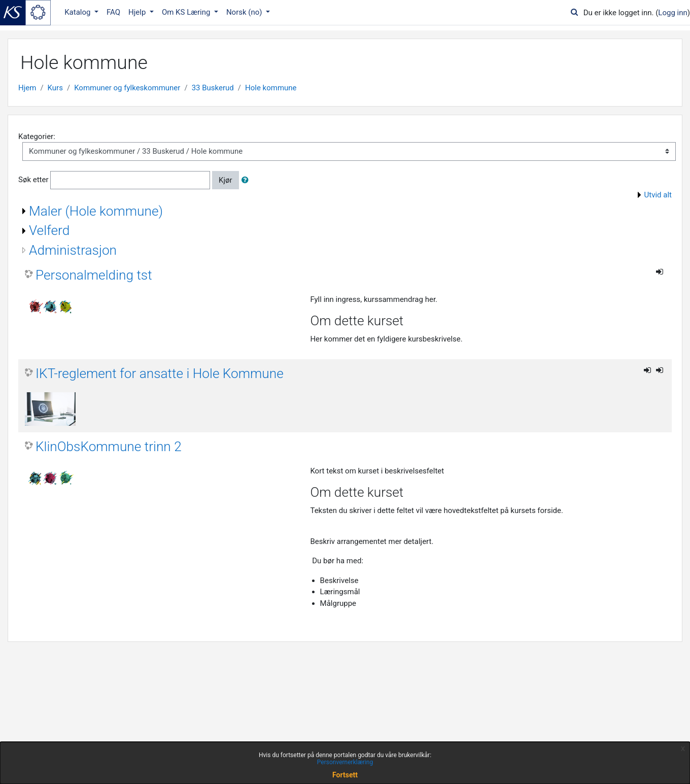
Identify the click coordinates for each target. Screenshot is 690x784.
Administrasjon (73, 250)
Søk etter (33, 180)
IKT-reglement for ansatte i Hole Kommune (160, 373)
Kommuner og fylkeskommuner (127, 88)
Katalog (78, 12)
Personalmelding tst (94, 275)
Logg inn (672, 13)
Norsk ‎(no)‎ (245, 12)
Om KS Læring (187, 12)
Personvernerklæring (345, 762)
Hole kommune (271, 88)
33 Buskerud (213, 88)
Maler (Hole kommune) (96, 211)
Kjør (226, 180)
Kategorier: (37, 137)
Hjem (27, 88)
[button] (247, 180)
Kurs (55, 88)
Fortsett (345, 775)
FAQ (113, 12)
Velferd (49, 230)
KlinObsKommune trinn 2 (109, 447)
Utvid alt (658, 195)
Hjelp (138, 12)
